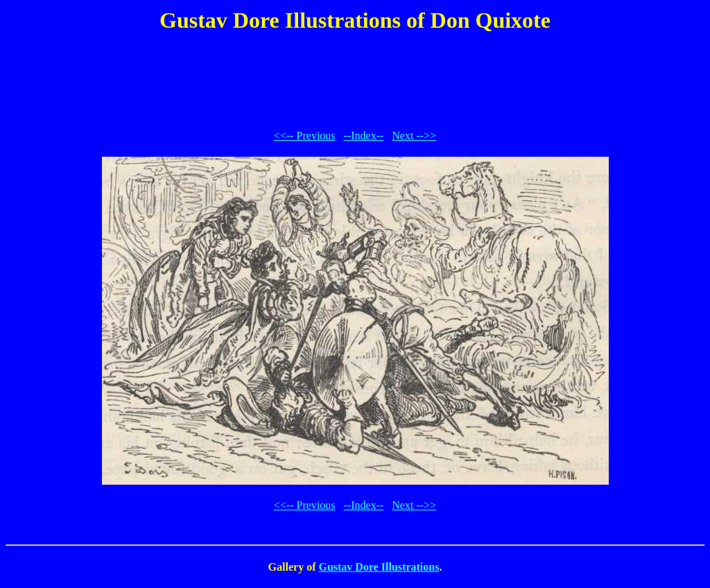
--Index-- (364, 136)
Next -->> (414, 136)
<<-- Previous (305, 136)
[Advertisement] (355, 79)
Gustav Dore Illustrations (379, 567)
